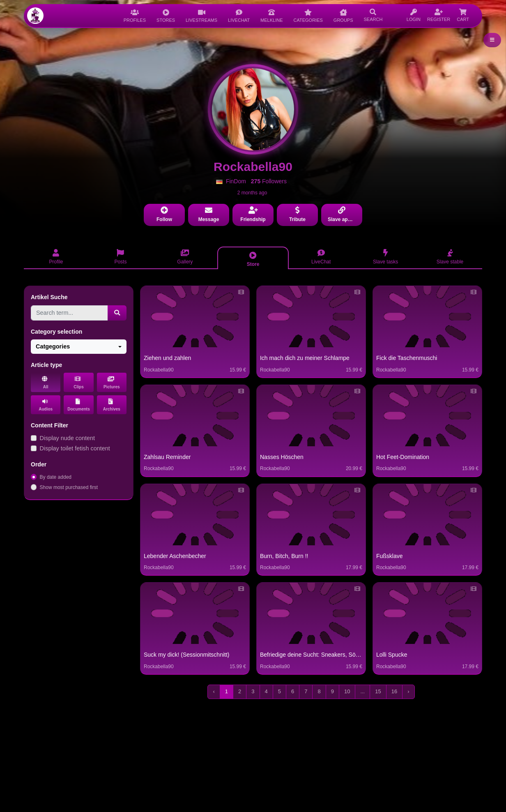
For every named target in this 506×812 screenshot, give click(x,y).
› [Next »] (408, 691)
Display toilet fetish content (75, 448)
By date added (56, 477)
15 (378, 691)
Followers (269, 181)
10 (347, 691)
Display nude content (67, 438)
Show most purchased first (69, 487)
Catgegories (53, 346)
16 (394, 691)
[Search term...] (69, 313)
